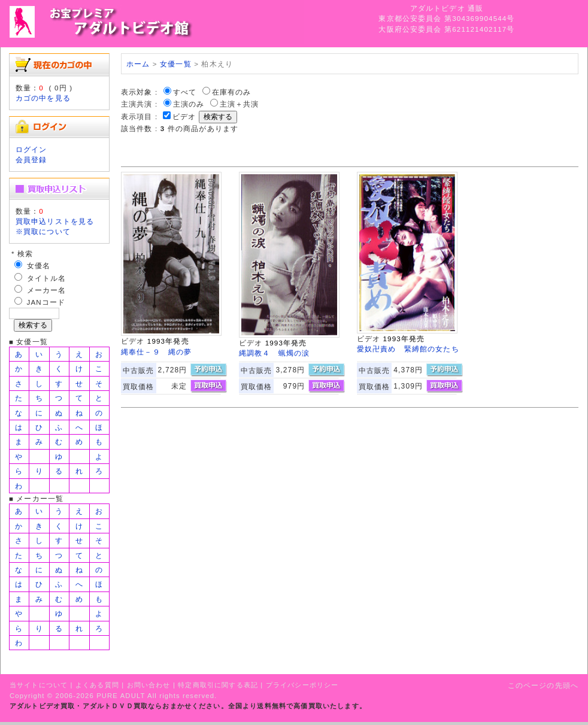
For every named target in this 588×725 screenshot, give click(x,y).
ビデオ (184, 116)
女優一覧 (176, 64)
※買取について (43, 231)
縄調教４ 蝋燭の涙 (274, 353)
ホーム (138, 64)
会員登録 (31, 160)
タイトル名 (47, 278)
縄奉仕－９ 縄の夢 (156, 352)
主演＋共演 (240, 104)
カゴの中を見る (43, 98)
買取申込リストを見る (55, 221)
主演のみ (189, 104)
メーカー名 (47, 290)
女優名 (39, 266)
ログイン (31, 149)
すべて (185, 92)
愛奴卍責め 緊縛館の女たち (408, 349)
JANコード (46, 302)
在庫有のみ (232, 92)
